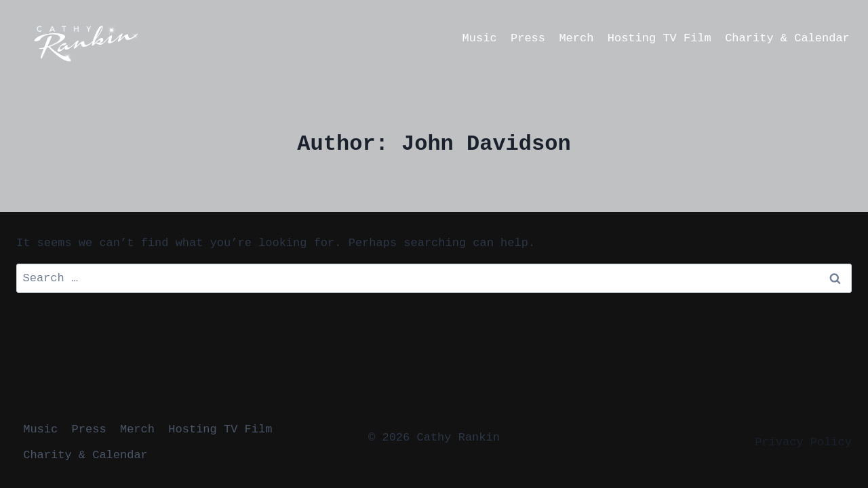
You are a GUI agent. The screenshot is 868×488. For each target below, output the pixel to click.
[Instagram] (199, 38)
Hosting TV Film (659, 38)
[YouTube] (225, 38)
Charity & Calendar (787, 38)
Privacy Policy (803, 442)
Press (528, 38)
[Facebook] (172, 38)
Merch (576, 38)
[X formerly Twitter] (278, 38)
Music (480, 38)
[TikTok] (252, 38)
